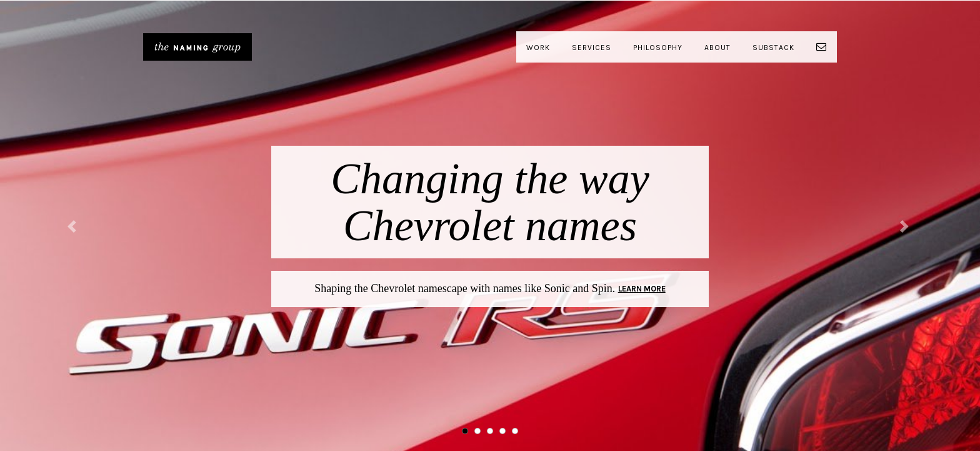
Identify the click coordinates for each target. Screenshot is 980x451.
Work (538, 48)
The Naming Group (197, 47)
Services (592, 48)
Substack (773, 48)
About (717, 48)
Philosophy (658, 48)
